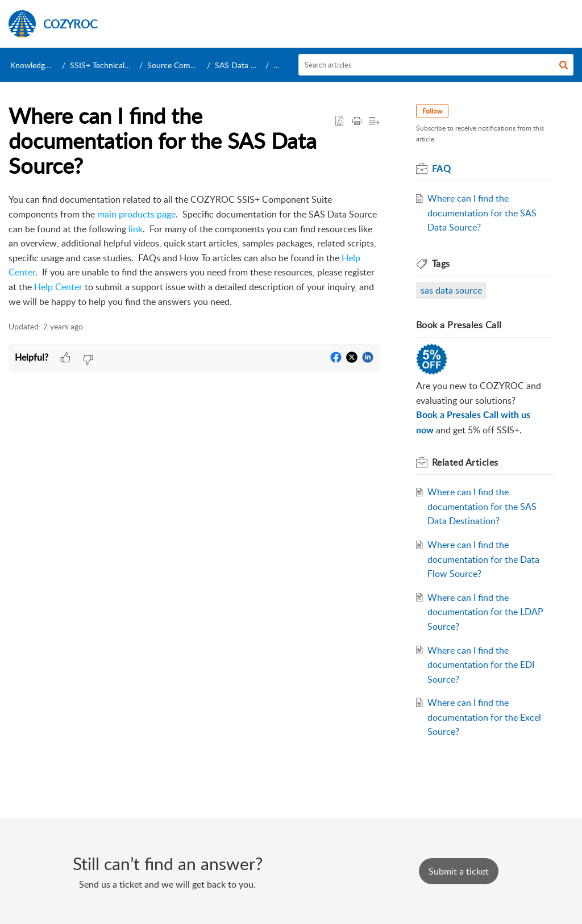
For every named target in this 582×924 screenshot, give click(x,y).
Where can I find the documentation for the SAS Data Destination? (482, 506)
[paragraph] (194, 251)
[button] (564, 65)
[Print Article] (357, 122)
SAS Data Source (245, 65)
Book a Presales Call (459, 325)
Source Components (183, 65)
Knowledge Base (39, 65)
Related (465, 462)
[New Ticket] (459, 871)
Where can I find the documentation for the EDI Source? (481, 665)
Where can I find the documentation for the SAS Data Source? (482, 213)
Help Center (58, 287)
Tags (441, 264)
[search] (436, 65)
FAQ (281, 65)
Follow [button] (432, 111)
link (136, 229)
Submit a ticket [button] (459, 871)
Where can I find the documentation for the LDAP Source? (485, 612)
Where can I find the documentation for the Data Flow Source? (483, 559)
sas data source (451, 290)
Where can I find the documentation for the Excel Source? (484, 717)
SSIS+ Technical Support (113, 65)
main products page (136, 214)
